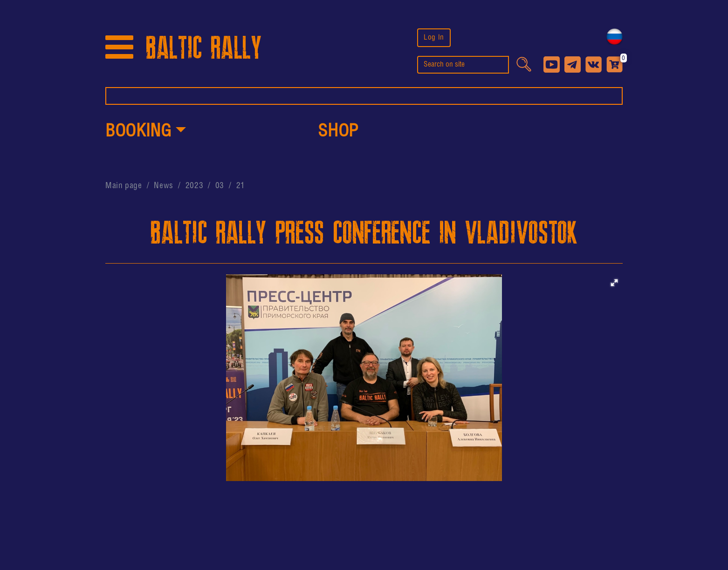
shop (338, 132)
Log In (434, 37)
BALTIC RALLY (204, 48)
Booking (138, 132)
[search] (463, 65)
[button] (146, 132)
